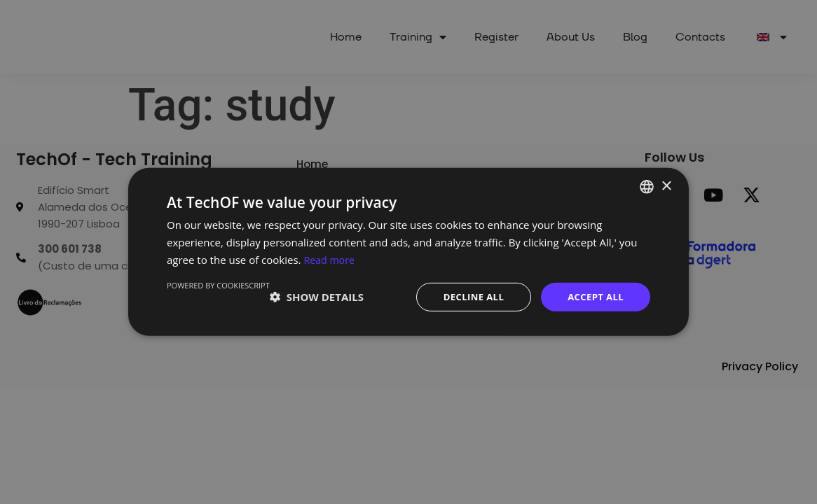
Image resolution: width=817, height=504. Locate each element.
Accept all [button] (594, 296)
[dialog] (408, 252)
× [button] (666, 185)
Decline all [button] (467, 296)
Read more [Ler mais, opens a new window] (330, 258)
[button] (317, 297)
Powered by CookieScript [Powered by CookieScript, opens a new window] (218, 284)
